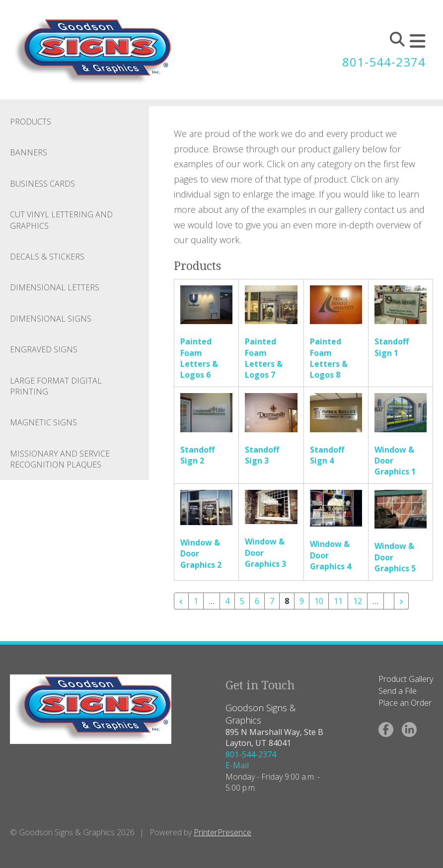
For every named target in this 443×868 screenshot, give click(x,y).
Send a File (398, 691)
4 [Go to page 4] (227, 601)
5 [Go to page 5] (242, 601)
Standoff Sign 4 (327, 455)
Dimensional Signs (51, 319)
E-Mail (237, 765)
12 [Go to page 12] (358, 601)
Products (31, 122)
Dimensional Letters (55, 287)
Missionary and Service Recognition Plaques (60, 459)
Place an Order (405, 703)
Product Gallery (406, 679)
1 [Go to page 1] (196, 601)
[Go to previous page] (181, 601)
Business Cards (42, 184)
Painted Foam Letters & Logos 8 (329, 358)
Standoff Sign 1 (392, 347)
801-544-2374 (384, 62)
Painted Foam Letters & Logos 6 (199, 358)
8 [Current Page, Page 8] (287, 601)
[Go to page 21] (389, 597)
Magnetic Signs (43, 422)
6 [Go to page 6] (257, 601)
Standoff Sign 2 (197, 455)
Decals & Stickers (47, 257)
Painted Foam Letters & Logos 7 (264, 358)
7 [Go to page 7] (272, 601)
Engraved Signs (44, 349)
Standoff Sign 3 (262, 455)
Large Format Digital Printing (56, 386)
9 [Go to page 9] (302, 601)
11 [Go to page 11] (338, 601)
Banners (29, 152)
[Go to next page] (401, 601)
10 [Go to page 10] (319, 601)
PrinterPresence (222, 832)
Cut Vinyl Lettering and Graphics (61, 220)
